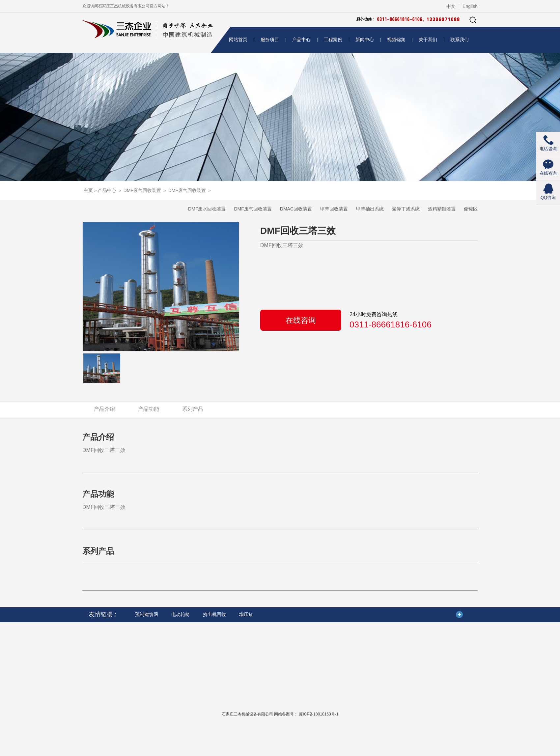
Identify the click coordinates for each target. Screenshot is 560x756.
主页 (88, 190)
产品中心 (301, 40)
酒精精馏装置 (442, 209)
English (470, 6)
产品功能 (149, 409)
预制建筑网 (147, 614)
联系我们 (460, 40)
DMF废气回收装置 (142, 190)
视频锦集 (396, 40)
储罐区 (471, 209)
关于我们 (428, 40)
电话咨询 (548, 149)
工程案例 (333, 40)
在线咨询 (301, 320)
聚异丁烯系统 (406, 209)
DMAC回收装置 (296, 209)
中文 (451, 6)
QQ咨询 (548, 197)
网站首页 (238, 40)
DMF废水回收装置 (207, 209)
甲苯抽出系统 (370, 209)
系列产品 (193, 409)
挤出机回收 (214, 614)
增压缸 (246, 614)
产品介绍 (104, 409)
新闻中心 (365, 40)
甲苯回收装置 (334, 209)
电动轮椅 (181, 614)
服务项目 (270, 40)
